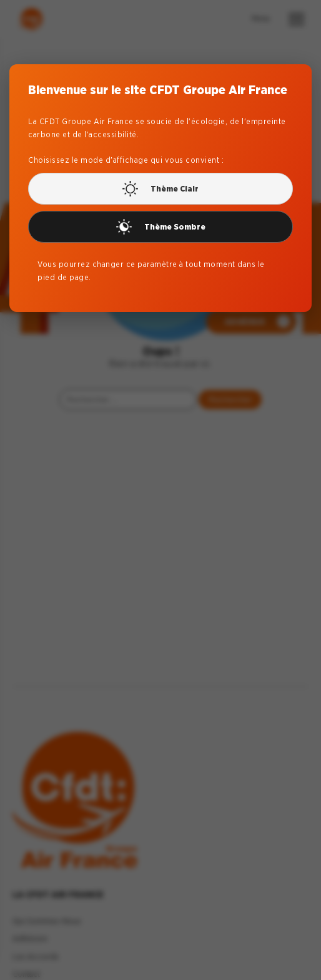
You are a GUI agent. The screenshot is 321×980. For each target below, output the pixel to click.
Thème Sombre (161, 225)
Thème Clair (160, 187)
